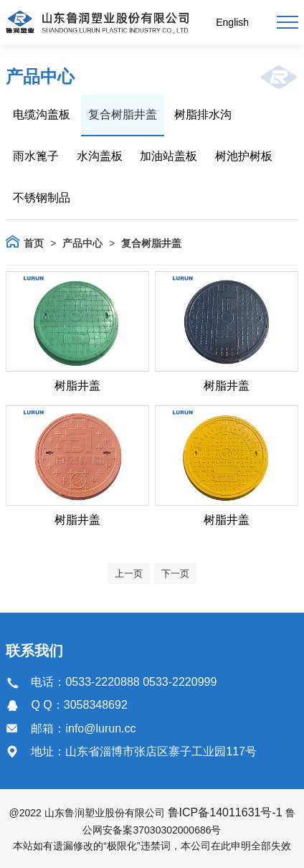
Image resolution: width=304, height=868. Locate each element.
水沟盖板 (100, 156)
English (232, 22)
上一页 (129, 574)
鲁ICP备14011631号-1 (225, 812)
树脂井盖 (77, 386)
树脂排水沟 (203, 114)
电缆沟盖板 (42, 114)
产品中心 (82, 243)
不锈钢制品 (42, 198)
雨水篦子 (36, 156)
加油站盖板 (168, 156)
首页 (34, 243)
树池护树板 (244, 156)
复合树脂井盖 (123, 114)
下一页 (175, 574)
